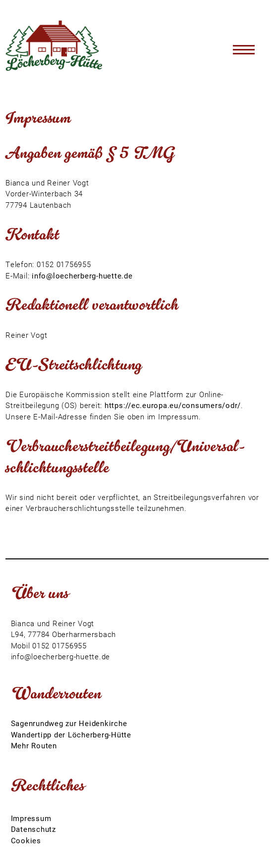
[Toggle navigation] (244, 49)
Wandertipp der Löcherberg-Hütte (71, 734)
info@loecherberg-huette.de (82, 275)
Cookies (26, 840)
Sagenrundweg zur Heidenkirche (69, 723)
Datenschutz (33, 829)
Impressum (31, 818)
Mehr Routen (34, 745)
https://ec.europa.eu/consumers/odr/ (173, 405)
